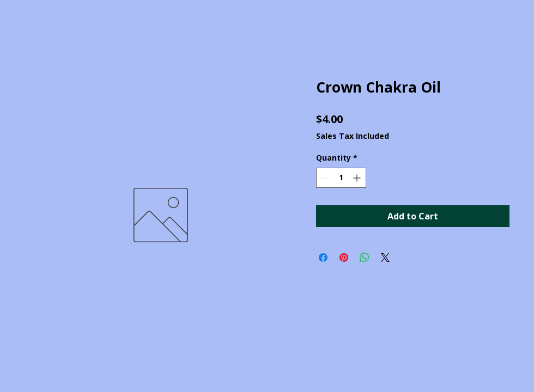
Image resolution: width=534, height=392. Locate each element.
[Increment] (358, 178)
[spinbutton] (341, 178)
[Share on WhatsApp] (365, 258)
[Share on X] (385, 258)
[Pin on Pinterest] (344, 258)
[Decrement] (324, 178)
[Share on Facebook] (323, 258)
